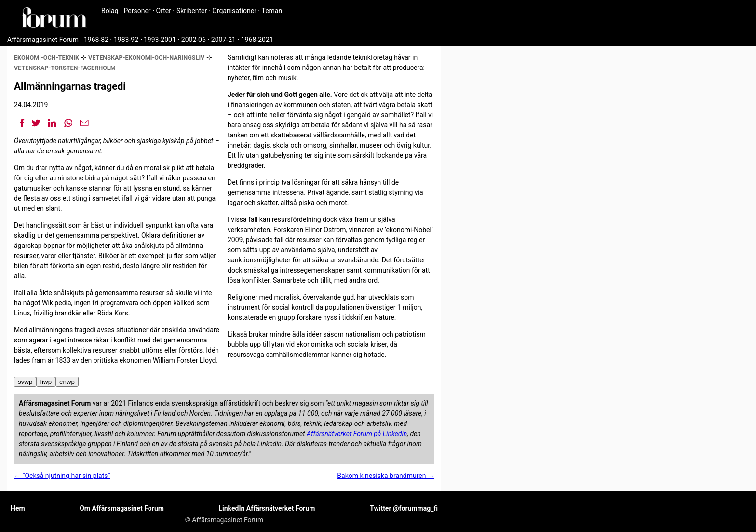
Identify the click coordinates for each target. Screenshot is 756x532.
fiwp (46, 382)
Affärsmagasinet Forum (43, 40)
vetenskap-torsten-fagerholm (65, 68)
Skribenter (192, 11)
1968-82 (96, 40)
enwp (67, 382)
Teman (272, 11)
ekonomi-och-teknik (47, 58)
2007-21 (223, 40)
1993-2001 (160, 40)
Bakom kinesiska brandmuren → (386, 476)
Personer (137, 11)
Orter (164, 11)
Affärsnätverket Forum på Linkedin (357, 434)
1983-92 (126, 40)
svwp (25, 382)
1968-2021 (257, 40)
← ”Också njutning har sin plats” (62, 476)
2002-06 (194, 40)
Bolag (110, 11)
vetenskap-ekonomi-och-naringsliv (146, 58)
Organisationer (234, 11)
